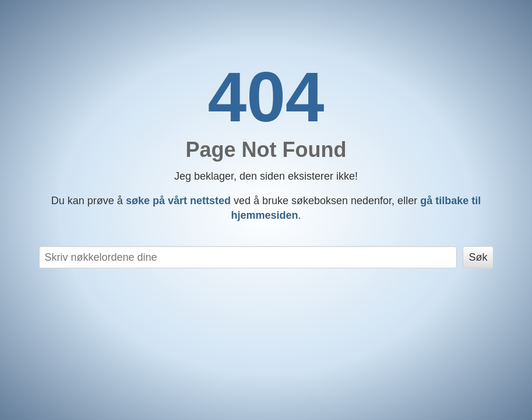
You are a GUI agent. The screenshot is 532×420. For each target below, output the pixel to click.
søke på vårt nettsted (178, 201)
